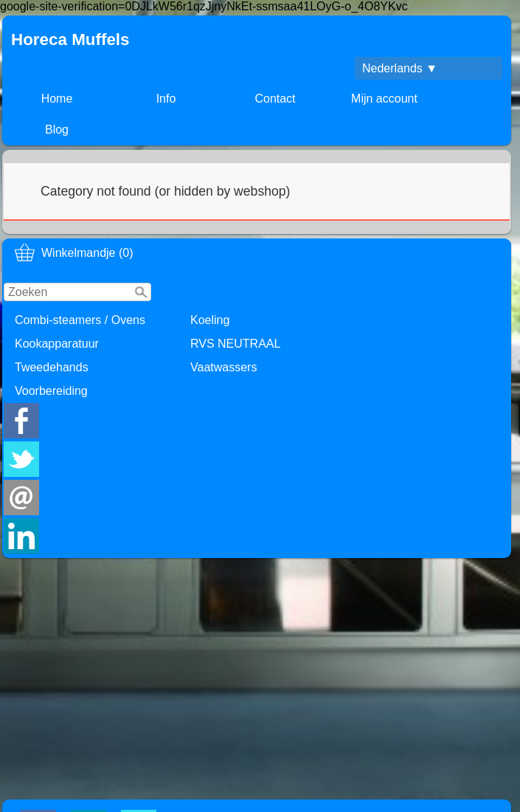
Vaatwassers (223, 367)
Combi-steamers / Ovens (80, 320)
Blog (57, 130)
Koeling (210, 320)
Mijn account (384, 99)
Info (166, 99)
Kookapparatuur (57, 344)
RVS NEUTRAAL (235, 344)
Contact (275, 99)
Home (57, 99)
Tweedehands (52, 367)
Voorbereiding (51, 391)
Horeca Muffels (70, 39)
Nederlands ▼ (400, 68)
